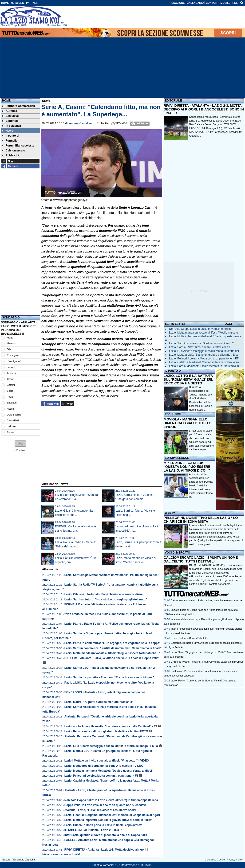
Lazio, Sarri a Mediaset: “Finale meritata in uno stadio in (204, 366)
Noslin (10, 409)
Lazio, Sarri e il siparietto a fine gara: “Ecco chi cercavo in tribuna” (109, 677)
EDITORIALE (173, 101)
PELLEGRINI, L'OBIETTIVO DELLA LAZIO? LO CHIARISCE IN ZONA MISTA (201, 520)
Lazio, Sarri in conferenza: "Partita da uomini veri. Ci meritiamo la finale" (113, 648)
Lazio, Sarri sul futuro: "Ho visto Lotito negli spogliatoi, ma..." (106, 599)
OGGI (228, 324)
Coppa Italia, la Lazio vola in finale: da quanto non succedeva (105, 805)
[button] (20, 444)
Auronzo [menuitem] (10, 111)
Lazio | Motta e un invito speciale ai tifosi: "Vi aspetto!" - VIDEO (107, 761)
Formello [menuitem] (10, 141)
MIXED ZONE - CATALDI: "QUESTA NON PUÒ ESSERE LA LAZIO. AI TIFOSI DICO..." (187, 467)
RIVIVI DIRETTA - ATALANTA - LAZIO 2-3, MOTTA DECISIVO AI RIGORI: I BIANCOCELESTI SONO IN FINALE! (204, 109)
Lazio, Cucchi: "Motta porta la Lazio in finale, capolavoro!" (103, 825)
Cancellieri (13, 420)
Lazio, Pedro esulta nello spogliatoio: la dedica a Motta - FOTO (106, 731)
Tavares (11, 373)
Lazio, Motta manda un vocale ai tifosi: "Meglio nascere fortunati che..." (112, 653)
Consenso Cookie (215, 860)
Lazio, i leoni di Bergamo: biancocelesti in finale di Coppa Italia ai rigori (112, 815)
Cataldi (11, 385)
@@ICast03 (119, 123)
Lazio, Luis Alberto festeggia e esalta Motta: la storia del (204, 351)
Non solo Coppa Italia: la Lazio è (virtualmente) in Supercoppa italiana (111, 800)
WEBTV (170, 513)
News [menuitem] (8, 131)
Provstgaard (14, 361)
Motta (10, 338)
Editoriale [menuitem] (10, 121)
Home (6, 101)
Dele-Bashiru (14, 415)
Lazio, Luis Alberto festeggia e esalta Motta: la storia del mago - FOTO (111, 746)
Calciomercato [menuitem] (14, 151)
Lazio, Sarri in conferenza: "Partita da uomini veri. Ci (202, 343)
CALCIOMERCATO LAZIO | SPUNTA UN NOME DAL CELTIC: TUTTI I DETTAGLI (201, 559)
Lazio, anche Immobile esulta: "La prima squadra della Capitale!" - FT (111, 726)
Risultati (20, 450)
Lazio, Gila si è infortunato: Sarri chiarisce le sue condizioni (104, 594)
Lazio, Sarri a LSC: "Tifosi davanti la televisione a (200, 347)
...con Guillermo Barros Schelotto (189, 638)
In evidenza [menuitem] (12, 126)
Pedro (10, 432)
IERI (239, 324)
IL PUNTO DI (173, 371)
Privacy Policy (235, 860)
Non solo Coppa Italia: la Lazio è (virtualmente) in (200, 329)
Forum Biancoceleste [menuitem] (18, 146)
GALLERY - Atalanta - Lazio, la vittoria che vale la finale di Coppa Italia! (112, 658)
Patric (10, 397)
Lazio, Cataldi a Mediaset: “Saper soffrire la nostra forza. (204, 362)
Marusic (11, 343)
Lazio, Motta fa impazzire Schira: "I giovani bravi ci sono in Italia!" (109, 820)
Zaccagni (12, 403)
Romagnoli (13, 355)
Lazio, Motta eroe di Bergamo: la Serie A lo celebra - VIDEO (104, 766)
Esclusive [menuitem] (10, 116)
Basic (10, 391)
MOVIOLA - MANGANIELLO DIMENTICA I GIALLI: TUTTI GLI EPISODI (189, 423)
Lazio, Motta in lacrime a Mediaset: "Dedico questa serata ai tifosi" (109, 771)
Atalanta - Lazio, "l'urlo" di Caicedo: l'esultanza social (100, 810)
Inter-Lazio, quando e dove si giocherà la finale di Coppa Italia (106, 835)
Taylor (10, 379)
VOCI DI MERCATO (178, 553)
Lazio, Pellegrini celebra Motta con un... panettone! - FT (101, 776)
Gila (9, 349)
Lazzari (11, 367)
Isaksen (11, 426)
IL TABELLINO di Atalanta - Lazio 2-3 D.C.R (93, 830)
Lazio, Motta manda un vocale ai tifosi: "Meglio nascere (204, 333)
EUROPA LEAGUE (177, 458)
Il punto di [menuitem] (11, 136)
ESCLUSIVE (173, 414)
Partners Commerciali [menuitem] (18, 106)
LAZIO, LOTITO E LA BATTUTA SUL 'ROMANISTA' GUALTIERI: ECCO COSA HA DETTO (188, 379)
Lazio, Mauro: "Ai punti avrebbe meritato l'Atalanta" (99, 702)
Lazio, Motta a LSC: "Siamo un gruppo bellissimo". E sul (204, 355)
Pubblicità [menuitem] (11, 155)
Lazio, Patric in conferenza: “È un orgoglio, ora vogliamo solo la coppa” (113, 643)
